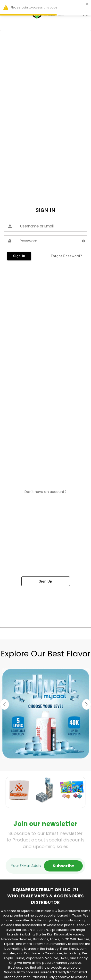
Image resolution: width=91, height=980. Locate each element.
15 (77, 801)
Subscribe (63, 866)
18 (43, 805)
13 (67, 801)
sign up (46, 581)
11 (58, 801)
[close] (87, 5)
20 (53, 805)
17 (38, 805)
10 (53, 801)
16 (82, 801)
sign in (19, 256)
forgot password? (66, 256)
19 (48, 805)
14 (72, 801)
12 (63, 801)
